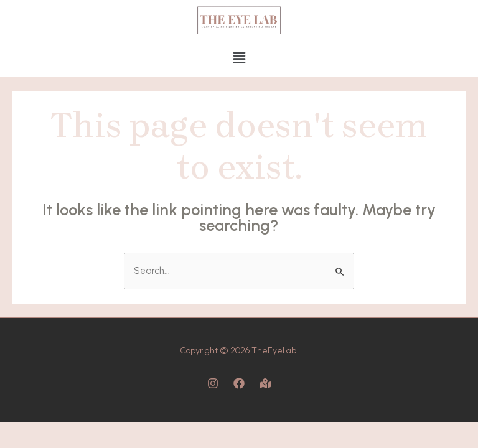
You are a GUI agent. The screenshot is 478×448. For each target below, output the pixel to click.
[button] (239, 58)
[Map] (265, 383)
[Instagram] (213, 383)
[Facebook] (239, 383)
